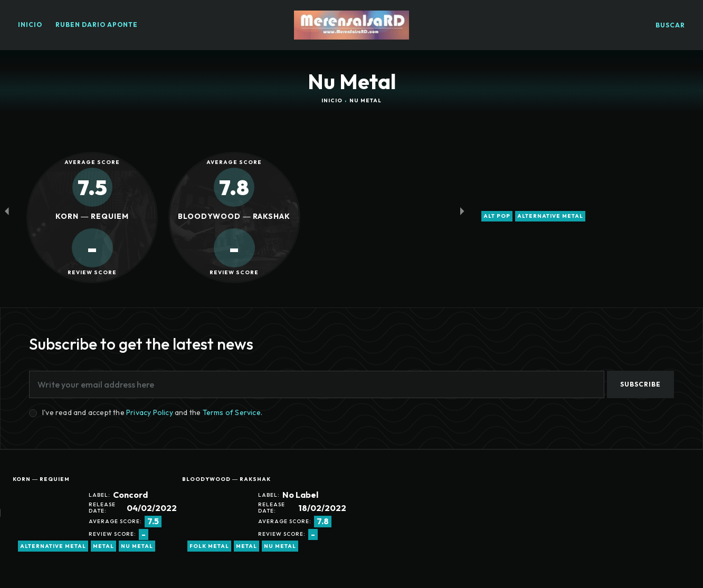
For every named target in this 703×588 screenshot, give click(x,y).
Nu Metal (137, 546)
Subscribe (640, 384)
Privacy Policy (150, 412)
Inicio (332, 100)
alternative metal (550, 216)
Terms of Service (232, 412)
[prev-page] (7, 211)
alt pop (497, 216)
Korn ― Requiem (41, 479)
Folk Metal (209, 546)
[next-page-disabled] (462, 211)
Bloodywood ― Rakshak (226, 479)
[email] (317, 384)
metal (103, 546)
